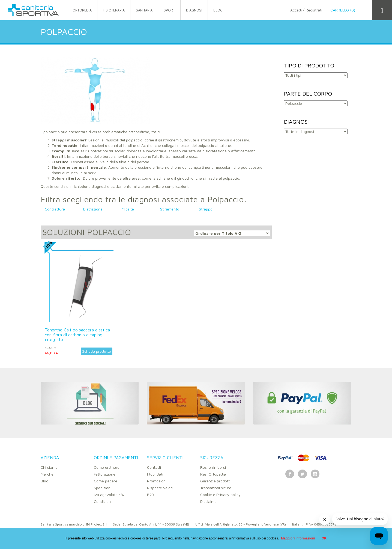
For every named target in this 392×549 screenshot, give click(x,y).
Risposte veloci (160, 488)
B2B (151, 495)
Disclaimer (209, 501)
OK (324, 538)
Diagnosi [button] (194, 10)
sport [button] (169, 10)
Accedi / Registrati (306, 10)
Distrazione (93, 209)
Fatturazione (105, 474)
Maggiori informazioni (298, 538)
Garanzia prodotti (215, 481)
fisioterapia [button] (114, 10)
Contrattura (55, 209)
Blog (44, 481)
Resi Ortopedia (213, 474)
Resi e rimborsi (213, 467)
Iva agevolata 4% (109, 495)
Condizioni (103, 501)
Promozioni (157, 481)
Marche (47, 474)
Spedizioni (103, 488)
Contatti (154, 467)
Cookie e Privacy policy (220, 495)
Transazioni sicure (216, 488)
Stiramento (170, 209)
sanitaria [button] (144, 10)
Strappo (206, 209)
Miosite (128, 209)
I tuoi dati (155, 474)
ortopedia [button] (82, 10)
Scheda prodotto (97, 351)
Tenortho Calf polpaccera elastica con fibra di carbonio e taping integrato (77, 335)
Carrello (347, 10)
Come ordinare (107, 467)
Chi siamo (49, 467)
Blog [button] (218, 10)
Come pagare (106, 481)
